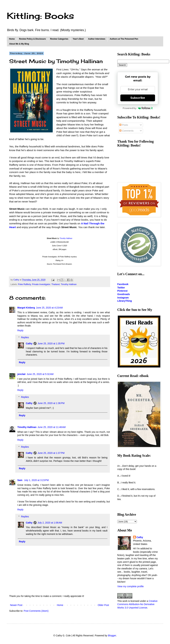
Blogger (112, 636)
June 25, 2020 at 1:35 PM (51, 344)
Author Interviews (97, 39)
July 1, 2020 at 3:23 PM (36, 480)
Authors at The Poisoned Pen (124, 39)
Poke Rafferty (24, 284)
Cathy (29, 344)
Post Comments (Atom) (36, 611)
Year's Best (78, 39)
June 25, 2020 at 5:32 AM (40, 374)
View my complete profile (130, 586)
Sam (20, 480)
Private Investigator (41, 284)
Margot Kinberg (26, 308)
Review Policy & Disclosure (32, 39)
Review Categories (59, 39)
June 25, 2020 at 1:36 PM (51, 403)
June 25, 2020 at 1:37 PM (51, 453)
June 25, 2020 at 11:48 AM (52, 427)
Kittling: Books (40, 16)
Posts (124, 125)
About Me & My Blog (19, 44)
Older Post (103, 605)
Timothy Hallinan (66, 238)
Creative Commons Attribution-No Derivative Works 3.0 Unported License (137, 604)
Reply (20, 330)
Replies (25, 337)
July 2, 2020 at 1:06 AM (50, 523)
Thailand (55, 284)
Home (12, 39)
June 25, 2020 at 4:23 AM (49, 308)
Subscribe (138, 98)
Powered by (138, 108)
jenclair (22, 374)
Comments (126, 131)
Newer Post (16, 605)
